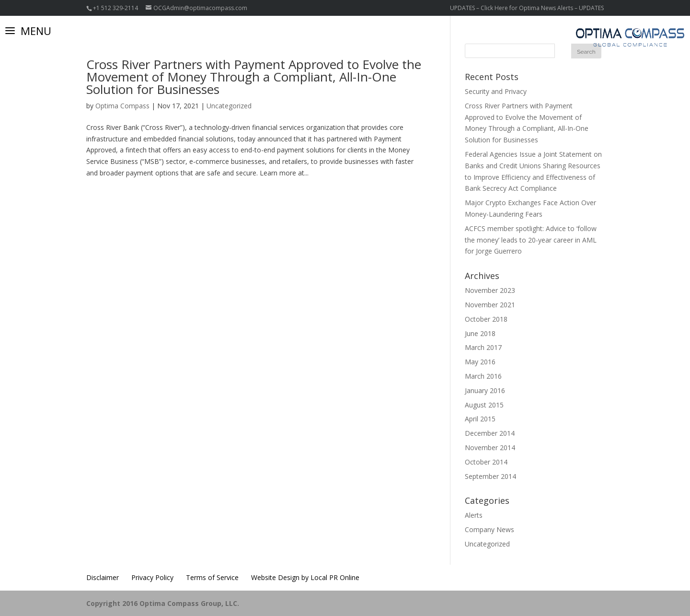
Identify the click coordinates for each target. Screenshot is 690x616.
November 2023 (490, 290)
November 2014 (490, 447)
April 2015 (480, 419)
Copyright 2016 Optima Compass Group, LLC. (163, 603)
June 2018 (480, 333)
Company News (489, 529)
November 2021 (490, 305)
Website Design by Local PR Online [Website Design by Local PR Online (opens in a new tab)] (305, 577)
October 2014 (486, 462)
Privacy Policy (152, 577)
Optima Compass (122, 106)
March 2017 (483, 347)
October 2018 (486, 319)
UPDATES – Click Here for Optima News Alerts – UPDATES (527, 8)
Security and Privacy (496, 91)
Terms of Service (212, 577)
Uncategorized (229, 106)
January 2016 (485, 390)
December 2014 (490, 433)
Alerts (474, 515)
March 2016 (483, 376)
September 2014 (490, 476)
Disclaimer (103, 577)
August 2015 (484, 405)
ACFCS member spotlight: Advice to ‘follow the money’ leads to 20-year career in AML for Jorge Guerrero (531, 240)
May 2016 (480, 362)
